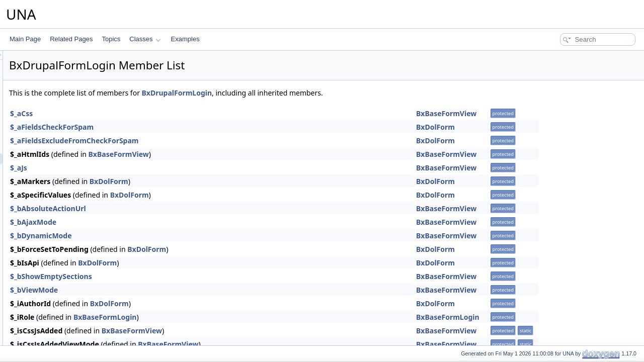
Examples (185, 39)
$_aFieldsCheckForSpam (178, 127)
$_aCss (147, 113)
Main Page (25, 39)
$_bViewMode (160, 290)
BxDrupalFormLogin (303, 93)
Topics (111, 39)
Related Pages (71, 39)
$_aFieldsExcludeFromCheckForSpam (200, 141)
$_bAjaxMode (159, 222)
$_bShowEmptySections (177, 276)
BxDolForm (561, 127)
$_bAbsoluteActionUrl (174, 208)
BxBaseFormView (572, 113)
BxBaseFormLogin (231, 317)
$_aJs (144, 168)
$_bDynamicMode (167, 236)
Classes (145, 39)
